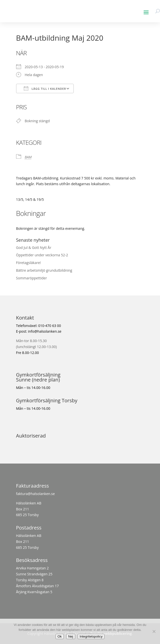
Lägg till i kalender (45, 88)
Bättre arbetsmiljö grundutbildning (44, 270)
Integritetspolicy (91, 636)
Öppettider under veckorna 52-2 (42, 255)
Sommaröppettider (32, 278)
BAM (28, 157)
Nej (71, 636)
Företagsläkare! (29, 263)
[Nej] (154, 631)
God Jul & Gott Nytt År (34, 248)
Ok (60, 636)
